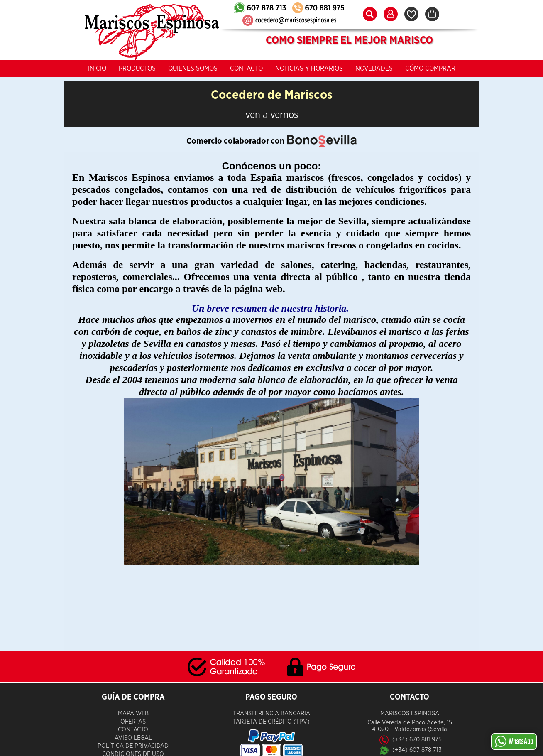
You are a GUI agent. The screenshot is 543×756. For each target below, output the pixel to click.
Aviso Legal (133, 738)
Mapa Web (133, 713)
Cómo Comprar (430, 69)
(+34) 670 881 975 (417, 740)
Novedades (374, 69)
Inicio (97, 69)
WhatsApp (514, 741)
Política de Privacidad (133, 746)
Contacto (246, 69)
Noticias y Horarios (309, 69)
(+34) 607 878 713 (417, 750)
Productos (137, 69)
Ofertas (133, 722)
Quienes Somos (193, 69)
